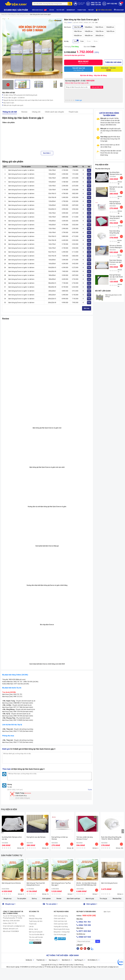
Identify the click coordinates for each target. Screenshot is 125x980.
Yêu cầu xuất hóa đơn (36, 937)
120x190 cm (99, 27)
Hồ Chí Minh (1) (93, 960)
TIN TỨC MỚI (60, 10)
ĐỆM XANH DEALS (39, 10)
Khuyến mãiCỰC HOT (81, 4)
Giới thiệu (32, 916)
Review (24, 112)
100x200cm (88, 27)
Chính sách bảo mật (60, 921)
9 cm (82, 41)
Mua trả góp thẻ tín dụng (62, 929)
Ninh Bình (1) (67, 960)
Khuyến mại (8, 899)
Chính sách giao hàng (61, 916)
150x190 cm (99, 31)
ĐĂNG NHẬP (119, 10)
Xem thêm (47, 153)
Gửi (98, 941)
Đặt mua (87, 308)
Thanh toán (73, 112)
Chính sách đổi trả (60, 919)
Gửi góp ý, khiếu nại (35, 940)
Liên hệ (31, 927)
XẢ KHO (52, 10)
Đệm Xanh (107, 912)
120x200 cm (110, 27)
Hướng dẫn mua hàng (61, 927)
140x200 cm (89, 31)
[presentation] (16, 85)
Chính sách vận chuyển (54, 112)
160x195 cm (110, 31)
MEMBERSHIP (71, 10)
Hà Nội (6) (30, 960)
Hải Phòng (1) (80, 960)
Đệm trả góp (90, 899)
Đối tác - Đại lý (33, 929)
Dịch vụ (34, 899)
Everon (70, 23)
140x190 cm (78, 31)
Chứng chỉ (36, 112)
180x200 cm (89, 36)
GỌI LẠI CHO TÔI (97, 87)
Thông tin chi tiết (10, 112)
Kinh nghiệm (47, 899)
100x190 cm (78, 27)
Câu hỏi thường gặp (60, 935)
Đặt (89, 170)
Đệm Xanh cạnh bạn (73, 899)
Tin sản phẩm (22, 899)
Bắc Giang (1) (54, 960)
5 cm (76, 41)
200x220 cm (99, 36)
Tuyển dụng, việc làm (36, 921)
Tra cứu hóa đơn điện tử (37, 935)
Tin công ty (103, 899)
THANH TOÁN (82, 10)
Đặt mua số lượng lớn (36, 932)
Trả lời (90, 790)
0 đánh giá (74, 100)
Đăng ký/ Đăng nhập (36, 919)
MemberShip (117, 899)
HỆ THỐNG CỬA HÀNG (104, 10)
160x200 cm (78, 36)
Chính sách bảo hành (61, 924)
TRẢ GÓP (91, 10)
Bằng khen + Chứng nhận (62, 932)
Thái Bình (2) (41, 960)
